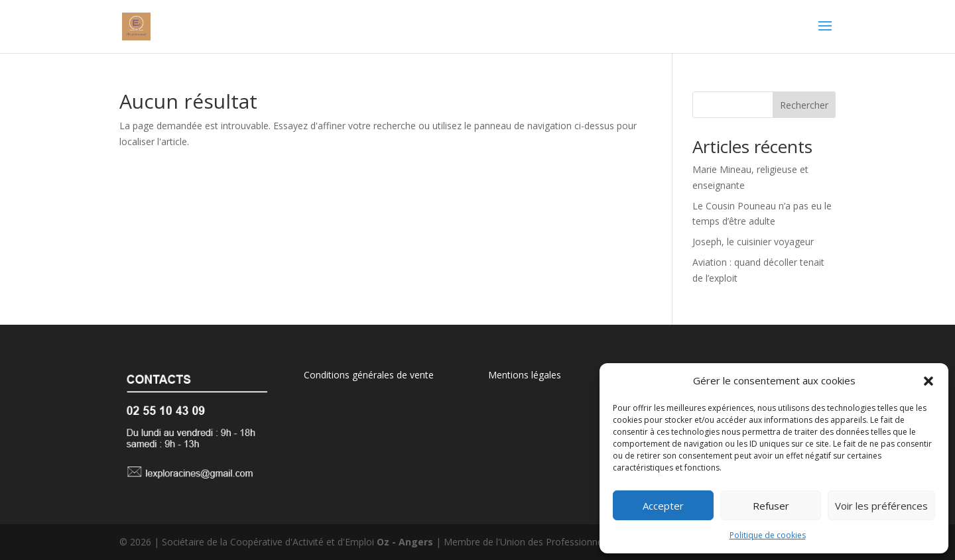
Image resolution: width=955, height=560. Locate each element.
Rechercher (804, 105)
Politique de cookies (768, 535)
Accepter (663, 506)
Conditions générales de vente (369, 375)
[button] (928, 381)
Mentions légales (525, 375)
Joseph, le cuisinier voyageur (753, 242)
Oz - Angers (405, 542)
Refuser (771, 506)
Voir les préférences (881, 506)
